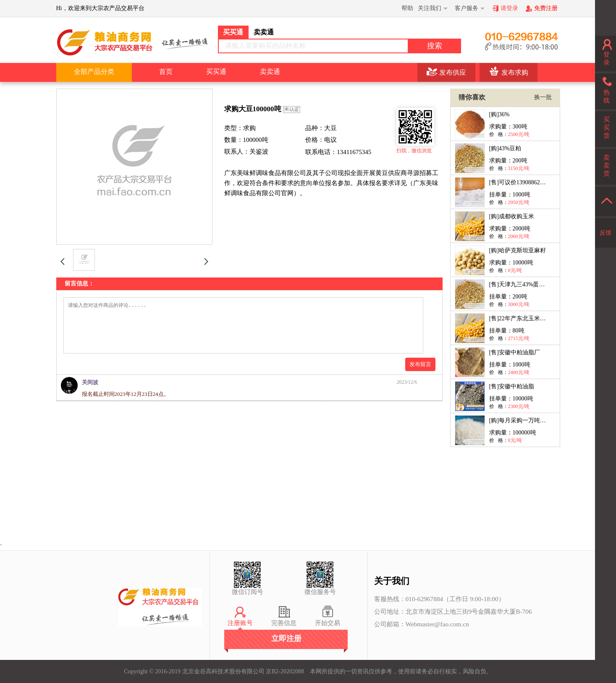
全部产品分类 (94, 72)
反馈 (606, 233)
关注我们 (430, 8)
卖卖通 (270, 72)
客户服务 (467, 8)
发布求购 (515, 72)
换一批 (543, 97)
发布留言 (420, 374)
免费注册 (546, 8)
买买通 (216, 72)
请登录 (509, 8)
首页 (166, 72)
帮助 (407, 8)
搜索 (435, 46)
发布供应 (453, 72)
